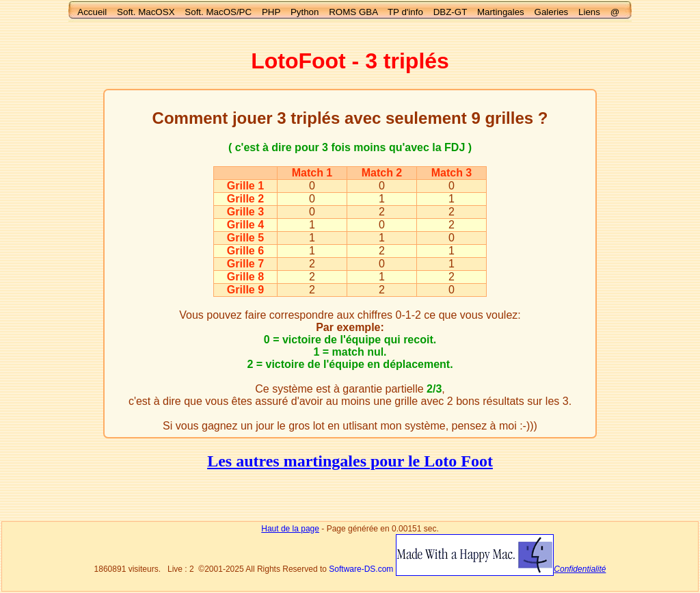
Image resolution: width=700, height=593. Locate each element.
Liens (589, 12)
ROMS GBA (353, 12)
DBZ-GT (450, 12)
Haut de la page (290, 529)
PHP (271, 12)
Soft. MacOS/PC (218, 12)
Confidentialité (580, 569)
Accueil (92, 12)
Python (305, 12)
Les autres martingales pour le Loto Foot (350, 461)
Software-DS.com (361, 569)
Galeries (552, 12)
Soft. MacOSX (146, 12)
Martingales (501, 12)
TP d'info (405, 12)
